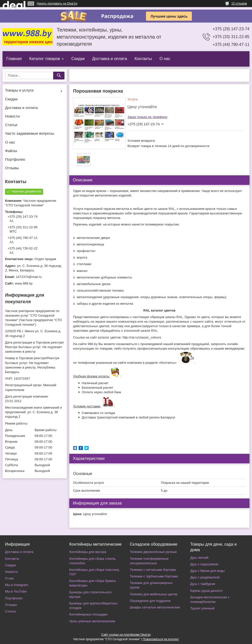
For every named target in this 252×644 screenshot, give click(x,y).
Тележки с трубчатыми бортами (154, 576)
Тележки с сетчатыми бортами (153, 570)
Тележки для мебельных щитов (154, 594)
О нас (165, 59)
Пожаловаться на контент (161, 639)
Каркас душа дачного (206, 591)
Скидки (78, 59)
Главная (14, 59)
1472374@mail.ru (29, 277)
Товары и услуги (19, 90)
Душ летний (199, 558)
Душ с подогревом (204, 564)
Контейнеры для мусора (88, 552)
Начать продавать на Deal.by (57, 4)
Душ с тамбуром (203, 584)
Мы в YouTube (16, 591)
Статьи (11, 125)
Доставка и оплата (110, 59)
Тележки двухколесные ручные (153, 552)
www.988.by (24, 283)
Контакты (143, 59)
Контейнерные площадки (88, 614)
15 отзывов (239, 4)
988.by (93, 344)
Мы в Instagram (17, 585)
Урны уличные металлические (92, 621)
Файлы (11, 151)
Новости (12, 116)
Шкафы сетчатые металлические (155, 607)
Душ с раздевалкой (205, 577)
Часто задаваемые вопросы (30, 133)
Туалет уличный (202, 608)
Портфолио (15, 159)
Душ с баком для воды (207, 571)
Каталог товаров (45, 59)
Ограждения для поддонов (150, 601)
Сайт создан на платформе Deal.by (126, 635)
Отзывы (12, 168)
